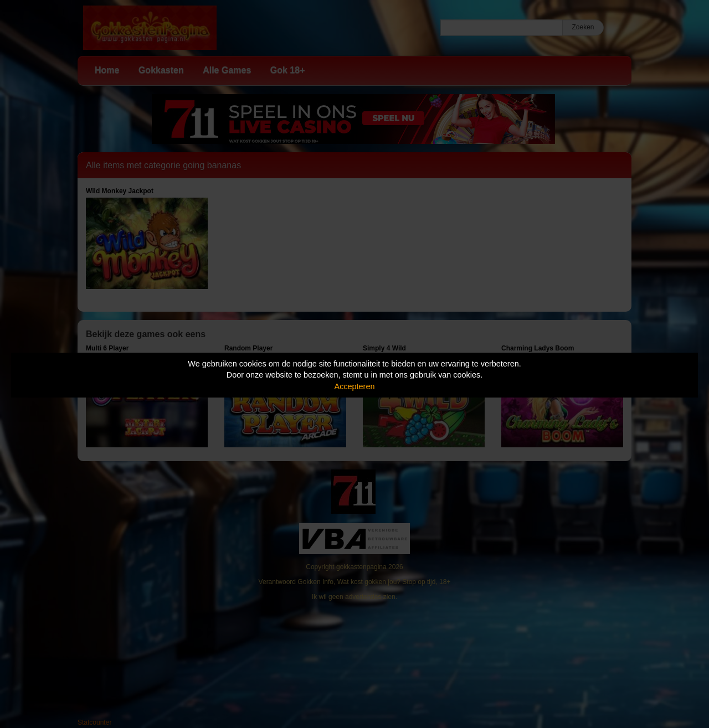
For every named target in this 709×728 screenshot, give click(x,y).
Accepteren (355, 386)
